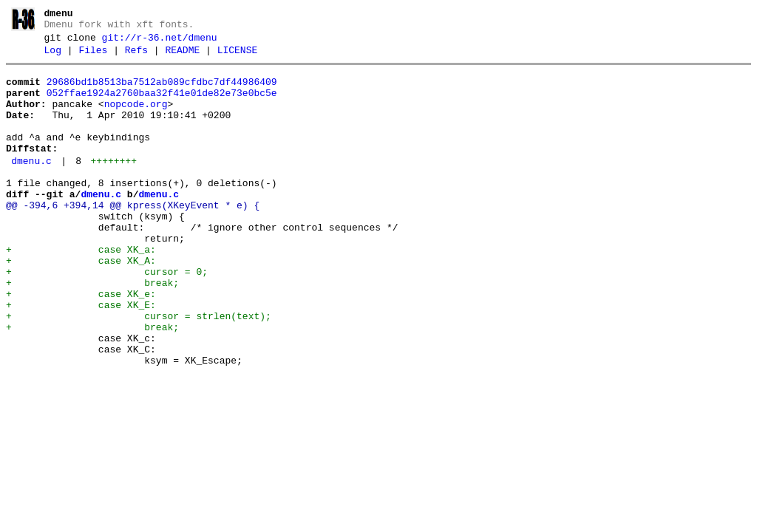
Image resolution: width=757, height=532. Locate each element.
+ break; (92, 330)
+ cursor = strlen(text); (139, 369)
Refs (136, 57)
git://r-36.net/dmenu (160, 42)
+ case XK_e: (81, 343)
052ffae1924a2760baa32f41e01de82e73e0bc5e (162, 104)
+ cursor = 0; (107, 316)
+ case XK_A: (81, 303)
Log (53, 57)
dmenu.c (31, 185)
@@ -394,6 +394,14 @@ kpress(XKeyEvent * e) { (133, 236)
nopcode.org (136, 117)
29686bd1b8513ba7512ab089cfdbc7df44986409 (162, 91)
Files (93, 57)
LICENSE (238, 57)
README (182, 57)
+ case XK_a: (81, 290)
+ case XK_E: (81, 356)
